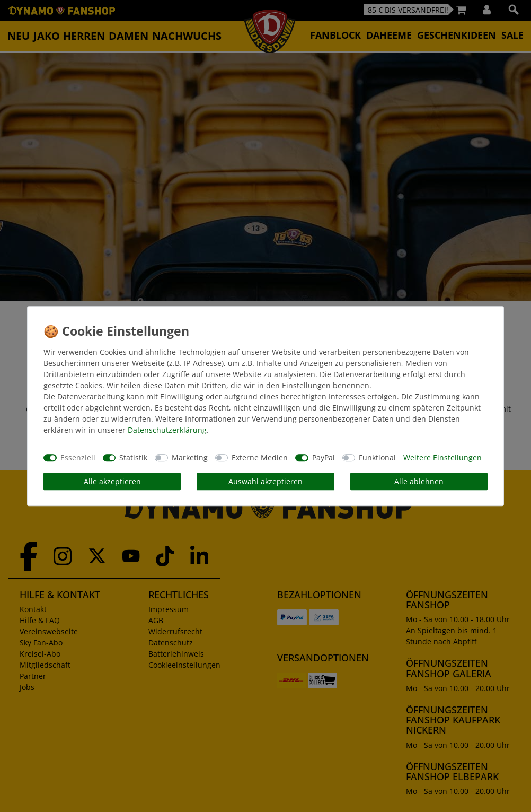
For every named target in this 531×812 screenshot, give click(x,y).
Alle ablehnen (419, 481)
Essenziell (78, 457)
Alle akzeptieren (112, 481)
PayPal (324, 457)
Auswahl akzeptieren (265, 481)
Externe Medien (260, 457)
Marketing (190, 457)
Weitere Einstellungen (442, 457)
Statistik (133, 457)
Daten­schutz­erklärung (167, 430)
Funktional (377, 457)
